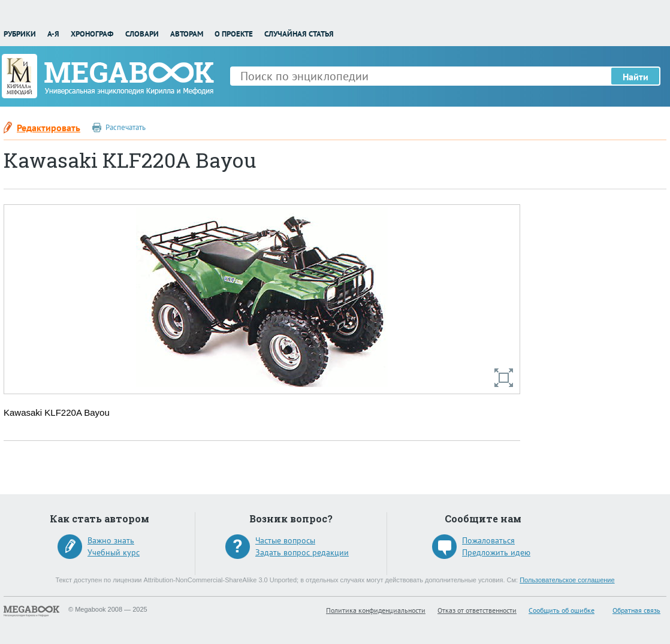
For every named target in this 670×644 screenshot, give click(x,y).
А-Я (53, 34)
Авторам (187, 34)
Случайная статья (299, 34)
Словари (142, 34)
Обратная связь (636, 610)
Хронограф (92, 34)
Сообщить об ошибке (562, 610)
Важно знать (111, 540)
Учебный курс (114, 552)
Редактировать (49, 128)
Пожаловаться (488, 540)
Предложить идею (496, 552)
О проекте (234, 34)
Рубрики (20, 34)
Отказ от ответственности (477, 610)
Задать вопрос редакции (302, 552)
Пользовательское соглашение (567, 580)
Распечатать (126, 127)
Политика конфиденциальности (376, 610)
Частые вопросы (285, 540)
